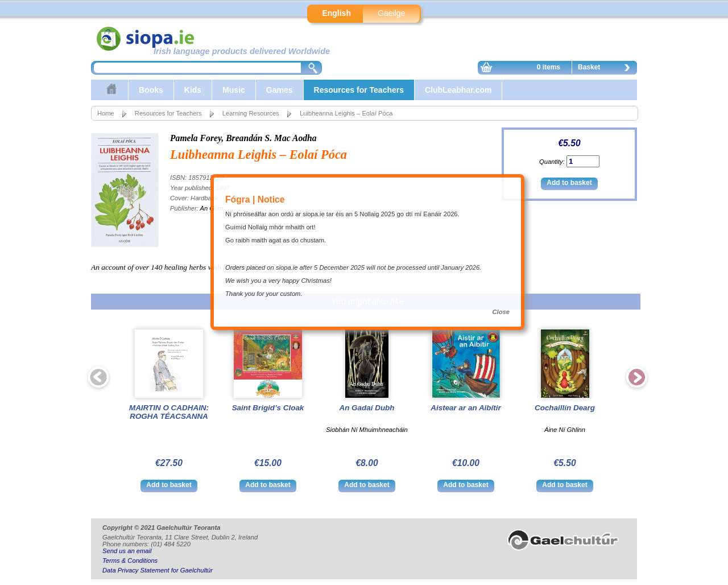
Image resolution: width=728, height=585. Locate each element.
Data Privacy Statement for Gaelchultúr (158, 570)
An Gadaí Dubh (367, 408)
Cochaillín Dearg (565, 408)
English (336, 13)
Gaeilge (391, 13)
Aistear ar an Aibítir (466, 408)
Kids (193, 90)
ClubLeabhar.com (458, 90)
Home (106, 113)
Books (151, 90)
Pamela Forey (196, 138)
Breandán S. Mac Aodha (271, 138)
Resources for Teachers (359, 90)
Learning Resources (251, 113)
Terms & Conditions (130, 561)
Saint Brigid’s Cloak (268, 408)
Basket (607, 69)
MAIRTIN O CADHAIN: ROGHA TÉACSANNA (169, 412)
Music (234, 90)
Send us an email (127, 551)
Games (280, 90)
